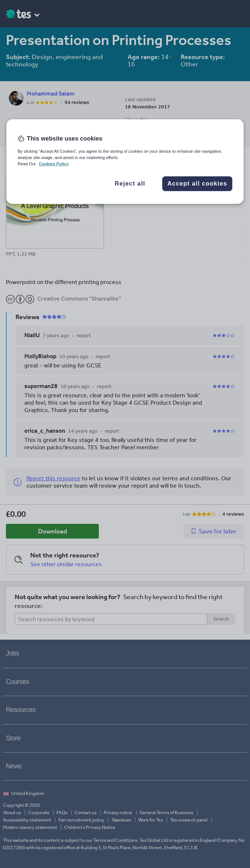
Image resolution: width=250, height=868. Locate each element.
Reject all (130, 184)
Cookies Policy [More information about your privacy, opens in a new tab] (54, 164)
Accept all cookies (197, 184)
